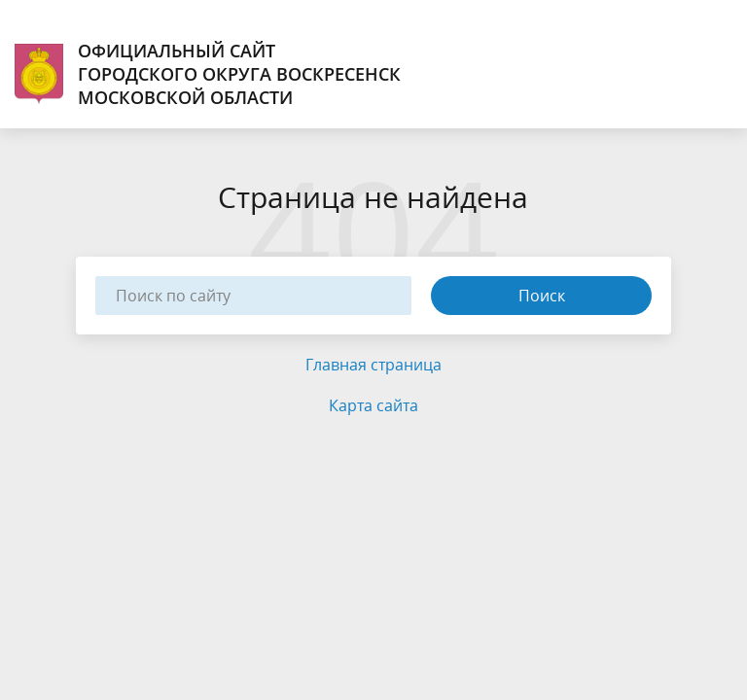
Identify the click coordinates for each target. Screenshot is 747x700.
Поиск (542, 296)
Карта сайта (373, 405)
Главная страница (373, 365)
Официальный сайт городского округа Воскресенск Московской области (208, 74)
